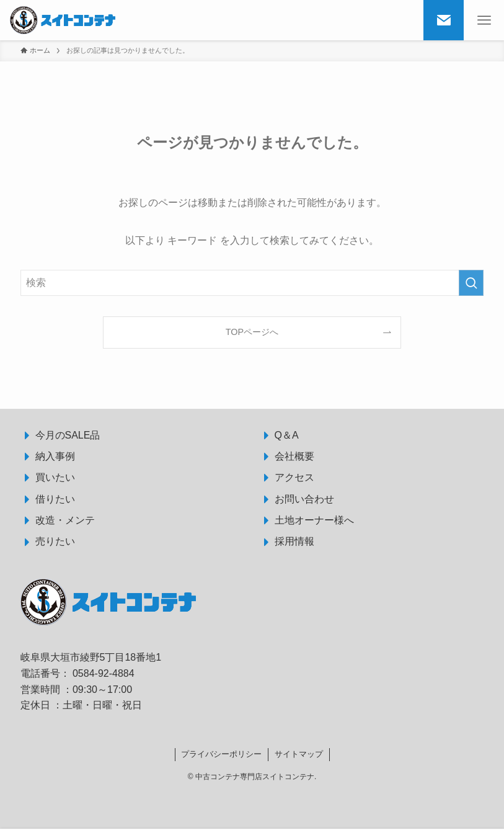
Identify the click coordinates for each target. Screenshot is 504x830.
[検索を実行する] (471, 283)
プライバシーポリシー (221, 754)
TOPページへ (252, 332)
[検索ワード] (252, 283)
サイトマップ (299, 754)
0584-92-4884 (104, 673)
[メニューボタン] (484, 20)
